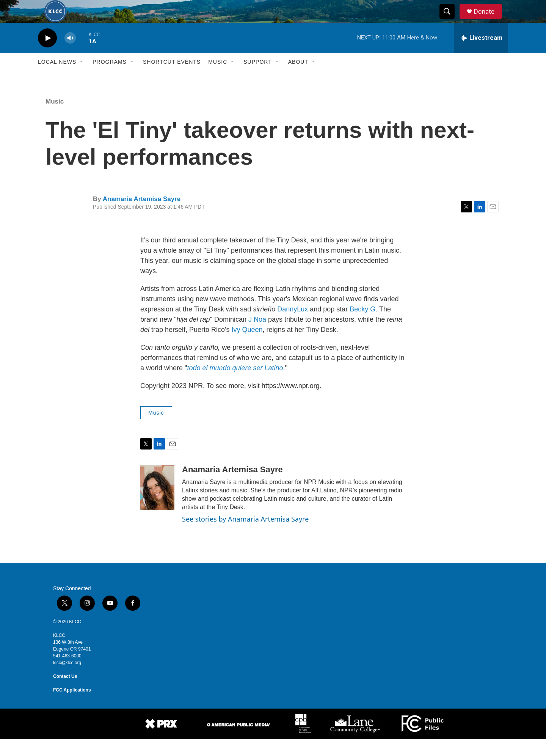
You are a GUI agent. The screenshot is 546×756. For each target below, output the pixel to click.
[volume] (70, 55)
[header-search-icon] (450, 20)
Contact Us (65, 693)
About (298, 79)
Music (218, 79)
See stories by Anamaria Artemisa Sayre (245, 536)
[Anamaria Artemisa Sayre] (157, 505)
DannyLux (293, 326)
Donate (489, 20)
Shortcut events (172, 79)
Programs (110, 79)
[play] (47, 55)
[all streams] (481, 55)
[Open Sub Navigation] (82, 79)
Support (257, 79)
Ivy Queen (247, 347)
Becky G (362, 326)
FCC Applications (72, 707)
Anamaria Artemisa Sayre (142, 216)
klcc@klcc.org (67, 680)
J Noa (257, 336)
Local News (57, 79)
